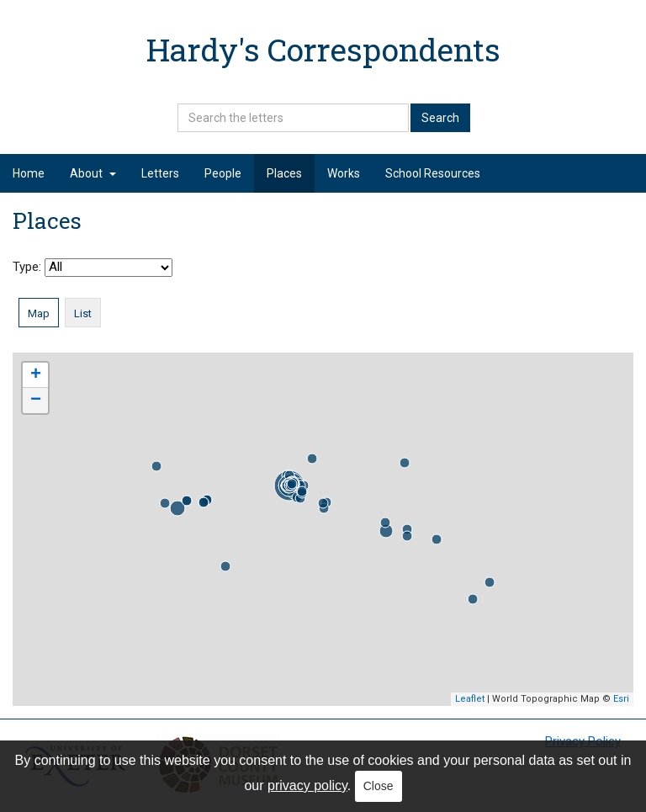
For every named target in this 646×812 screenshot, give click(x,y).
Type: (93, 268)
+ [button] (36, 375)
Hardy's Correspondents (323, 49)
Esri (621, 699)
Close (379, 786)
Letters (160, 173)
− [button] (36, 401)
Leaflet (470, 699)
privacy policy (307, 785)
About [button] (93, 173)
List (83, 313)
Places (284, 173)
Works (344, 173)
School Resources (433, 173)
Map (39, 313)
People (223, 173)
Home (29, 173)
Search (440, 118)
